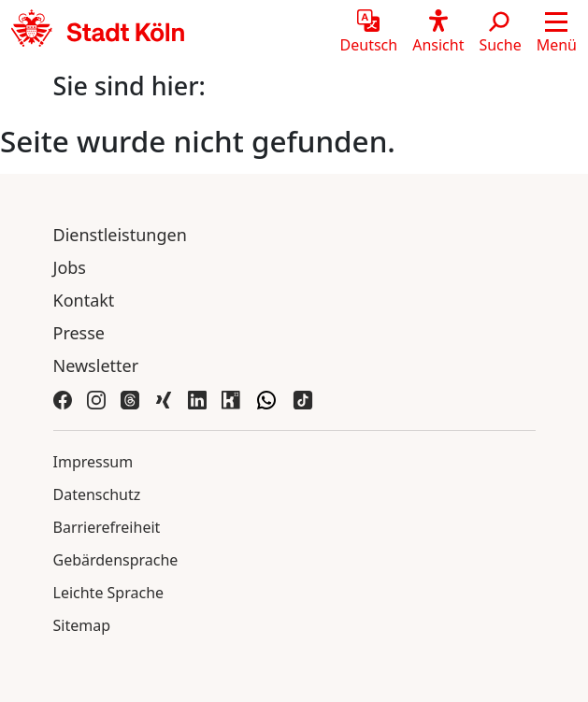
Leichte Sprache (109, 593)
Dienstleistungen (120, 235)
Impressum (93, 462)
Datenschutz (97, 494)
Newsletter (96, 365)
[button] (557, 33)
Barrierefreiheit (107, 527)
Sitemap (82, 625)
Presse (79, 333)
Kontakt (84, 300)
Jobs (70, 267)
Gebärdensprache (116, 560)
